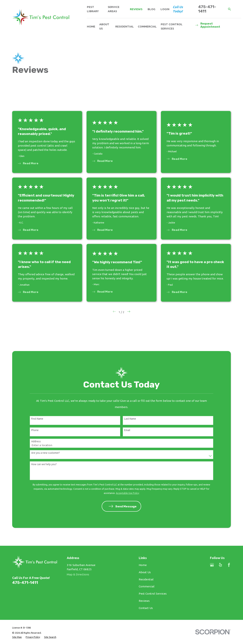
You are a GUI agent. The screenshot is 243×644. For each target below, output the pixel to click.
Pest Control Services (153, 594)
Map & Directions (78, 574)
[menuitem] (17, 637)
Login (165, 9)
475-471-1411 (207, 9)
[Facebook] (229, 565)
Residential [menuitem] (125, 26)
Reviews (136, 9)
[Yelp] (220, 565)
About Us (145, 572)
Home (143, 565)
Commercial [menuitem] (147, 26)
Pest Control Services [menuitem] (172, 26)
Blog (151, 9)
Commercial (147, 586)
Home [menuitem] (91, 26)
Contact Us (146, 608)
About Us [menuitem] (104, 26)
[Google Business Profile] (212, 565)
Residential (146, 579)
